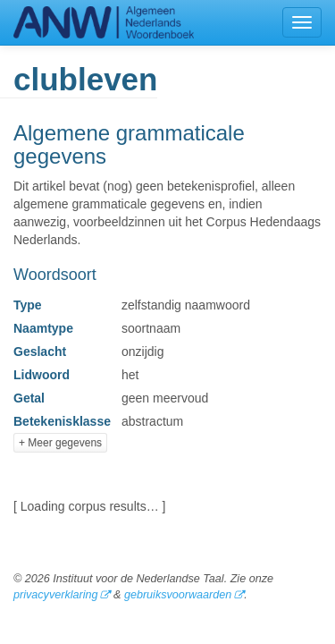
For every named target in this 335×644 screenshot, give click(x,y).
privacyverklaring (55, 595)
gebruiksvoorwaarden (178, 595)
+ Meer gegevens (60, 443)
